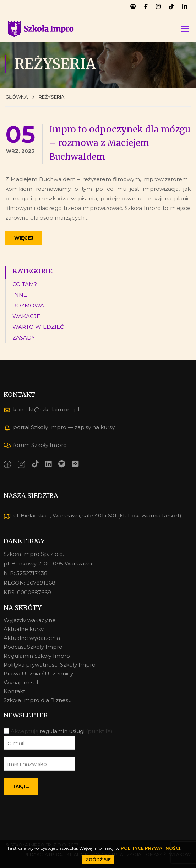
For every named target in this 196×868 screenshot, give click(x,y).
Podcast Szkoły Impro (33, 647)
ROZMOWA (28, 307)
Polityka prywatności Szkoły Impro (50, 665)
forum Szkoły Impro (35, 445)
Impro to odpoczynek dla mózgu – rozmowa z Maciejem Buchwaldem (120, 144)
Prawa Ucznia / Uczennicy (38, 674)
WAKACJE (26, 317)
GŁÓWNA (17, 98)
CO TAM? (25, 285)
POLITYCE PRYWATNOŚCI (151, 848)
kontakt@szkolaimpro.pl (41, 409)
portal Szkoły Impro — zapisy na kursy (59, 427)
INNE (20, 296)
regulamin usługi (62, 731)
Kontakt (14, 691)
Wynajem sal (21, 682)
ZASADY (24, 339)
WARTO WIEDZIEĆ (38, 328)
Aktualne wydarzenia (32, 638)
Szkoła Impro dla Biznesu (38, 700)
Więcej (24, 239)
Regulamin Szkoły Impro (37, 656)
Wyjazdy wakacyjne (30, 620)
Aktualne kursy (24, 629)
